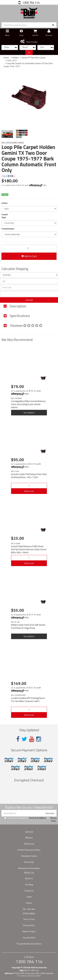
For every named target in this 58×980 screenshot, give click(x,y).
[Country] (29, 275)
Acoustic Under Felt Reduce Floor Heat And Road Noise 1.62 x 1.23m (29, 476)
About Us (29, 878)
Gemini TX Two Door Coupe (33, 57)
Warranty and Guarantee (29, 868)
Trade (29, 897)
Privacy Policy (53, 819)
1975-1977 (12, 60)
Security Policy (29, 938)
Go (29, 52)
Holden (15, 57)
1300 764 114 (31, 3)
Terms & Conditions (37, 818)
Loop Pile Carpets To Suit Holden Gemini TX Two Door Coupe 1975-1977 (28, 65)
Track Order (29, 862)
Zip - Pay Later (29, 909)
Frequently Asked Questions (29, 944)
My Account (29, 844)
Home (6, 57)
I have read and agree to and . (30, 819)
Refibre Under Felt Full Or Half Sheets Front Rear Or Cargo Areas (28, 626)
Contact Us (29, 891)
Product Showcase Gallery (29, 850)
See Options (29, 413)
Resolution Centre (29, 856)
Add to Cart (29, 256)
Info (45, 185)
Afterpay (29, 838)
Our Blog (29, 884)
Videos (29, 903)
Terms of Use (29, 919)
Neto (39, 976)
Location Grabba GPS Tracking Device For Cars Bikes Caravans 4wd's (28, 700)
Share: (8, 176)
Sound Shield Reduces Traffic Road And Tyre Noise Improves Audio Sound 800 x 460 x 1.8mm (29, 549)
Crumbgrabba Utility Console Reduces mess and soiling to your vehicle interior (28, 404)
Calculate (29, 300)
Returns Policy (29, 931)
